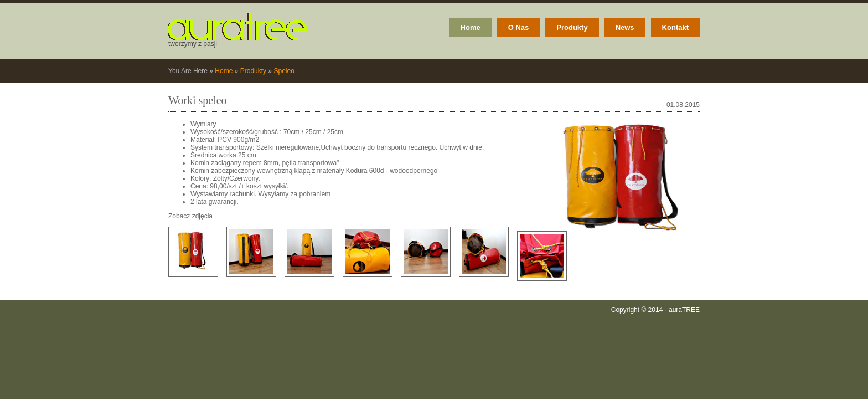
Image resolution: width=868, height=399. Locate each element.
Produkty (572, 27)
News (625, 27)
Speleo (284, 71)
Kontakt (675, 27)
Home (471, 27)
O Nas (519, 27)
